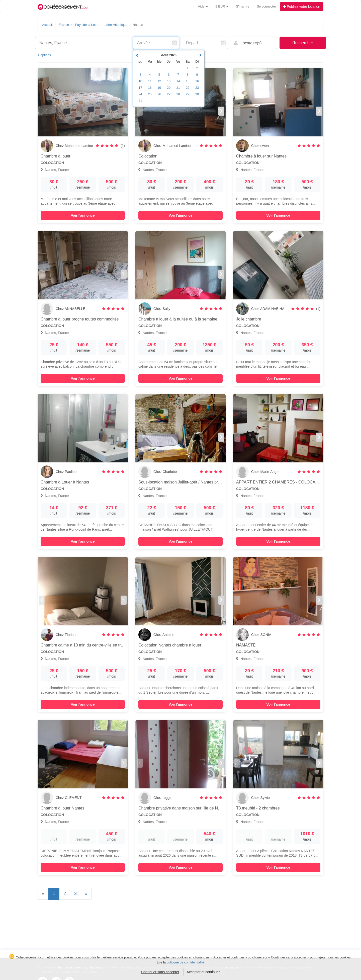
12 (159, 81)
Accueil (47, 25)
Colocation (148, 156)
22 (188, 88)
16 (197, 81)
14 (178, 81)
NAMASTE (246, 645)
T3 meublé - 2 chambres (258, 808)
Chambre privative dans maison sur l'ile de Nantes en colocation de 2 (200, 808)
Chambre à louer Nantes (62, 808)
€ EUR (222, 6)
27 (169, 94)
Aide (203, 6)
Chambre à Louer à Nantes (65, 482)
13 (169, 81)
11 (150, 81)
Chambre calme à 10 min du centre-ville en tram (83, 645)
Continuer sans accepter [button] (160, 972)
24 (140, 94)
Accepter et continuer (203, 972)
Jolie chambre (249, 319)
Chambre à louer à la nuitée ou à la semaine (178, 319)
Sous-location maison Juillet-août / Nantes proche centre (189, 482)
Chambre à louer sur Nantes (261, 156)
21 (178, 88)
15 (188, 81)
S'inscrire (243, 6)
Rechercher (303, 43)
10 (140, 81)
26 (159, 94)
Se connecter (266, 6)
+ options (44, 55)
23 (197, 88)
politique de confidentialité (186, 962)
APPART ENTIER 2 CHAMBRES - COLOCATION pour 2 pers (291, 482)
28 (178, 94)
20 (169, 88)
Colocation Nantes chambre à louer (170, 645)
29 (188, 94)
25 (150, 94)
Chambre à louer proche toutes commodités (80, 319)
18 (150, 88)
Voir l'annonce (83, 215)
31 (140, 101)
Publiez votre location (302, 7)
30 (197, 94)
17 (140, 88)
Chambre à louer (56, 156)
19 (159, 88)
